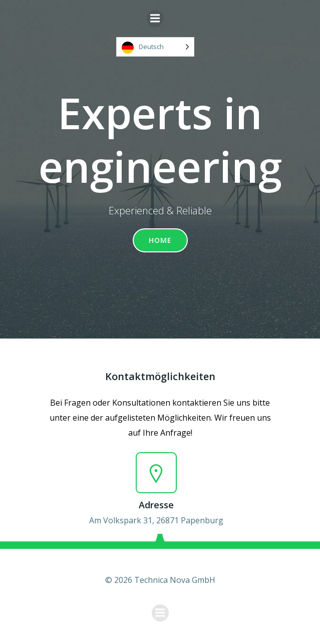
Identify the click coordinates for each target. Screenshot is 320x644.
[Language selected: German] (155, 47)
